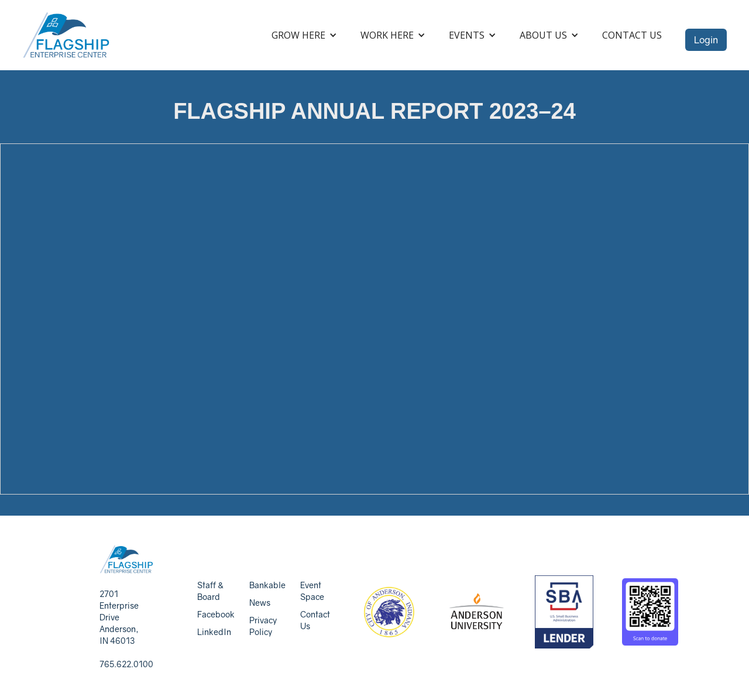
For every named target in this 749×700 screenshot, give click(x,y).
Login (706, 40)
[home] (66, 35)
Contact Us (632, 35)
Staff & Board (210, 591)
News (260, 603)
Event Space (312, 591)
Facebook (216, 614)
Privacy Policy (263, 626)
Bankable (267, 585)
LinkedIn (214, 632)
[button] (304, 35)
